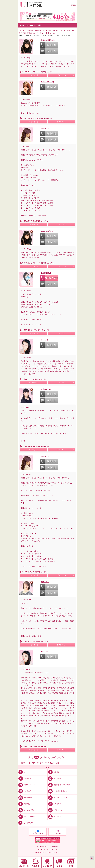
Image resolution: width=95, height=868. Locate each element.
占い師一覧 (54, 778)
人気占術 (24, 804)
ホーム (23, 772)
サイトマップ (25, 823)
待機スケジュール (27, 785)
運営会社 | (55, 849)
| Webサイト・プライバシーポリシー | (48, 852)
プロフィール (61, 75)
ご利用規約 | (55, 846)
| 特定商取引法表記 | (44, 849)
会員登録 (54, 772)
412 (42, 757)
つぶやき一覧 (34, 75)
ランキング (54, 804)
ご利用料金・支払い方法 (59, 785)
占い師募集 (54, 817)
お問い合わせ (55, 810)
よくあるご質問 (26, 810)
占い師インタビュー (57, 798)
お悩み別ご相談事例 (57, 791)
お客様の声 (25, 791)
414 (53, 757)
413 (48, 757)
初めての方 (25, 778)
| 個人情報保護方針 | (43, 846)
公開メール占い (26, 798)
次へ (65, 757)
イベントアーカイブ (28, 817)
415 (59, 757)
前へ (31, 757)
